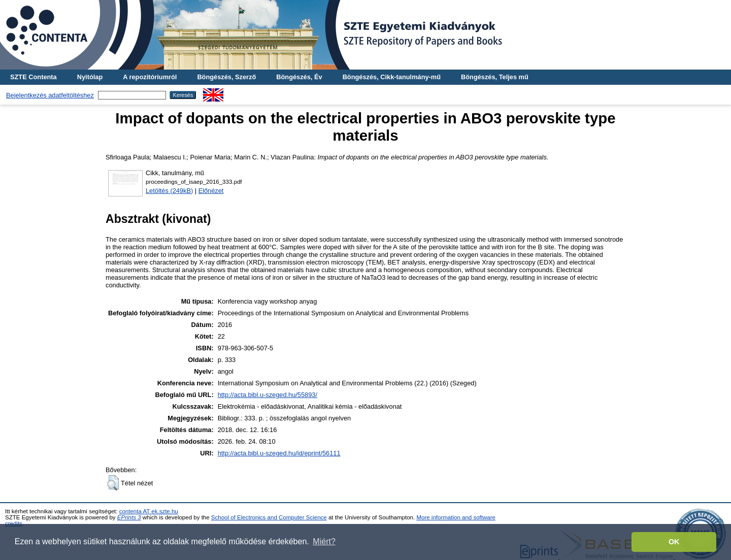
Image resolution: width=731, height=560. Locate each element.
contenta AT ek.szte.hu (149, 511)
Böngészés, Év (299, 77)
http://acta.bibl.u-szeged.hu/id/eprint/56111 (279, 453)
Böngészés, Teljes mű (495, 77)
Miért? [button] (324, 541)
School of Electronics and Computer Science (269, 517)
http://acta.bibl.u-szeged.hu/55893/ (268, 395)
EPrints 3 (129, 517)
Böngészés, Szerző (226, 77)
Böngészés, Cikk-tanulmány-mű (392, 77)
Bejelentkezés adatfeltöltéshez (50, 95)
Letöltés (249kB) (169, 191)
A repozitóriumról (150, 77)
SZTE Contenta (34, 77)
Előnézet (211, 191)
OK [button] (674, 542)
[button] (113, 483)
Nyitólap (90, 77)
